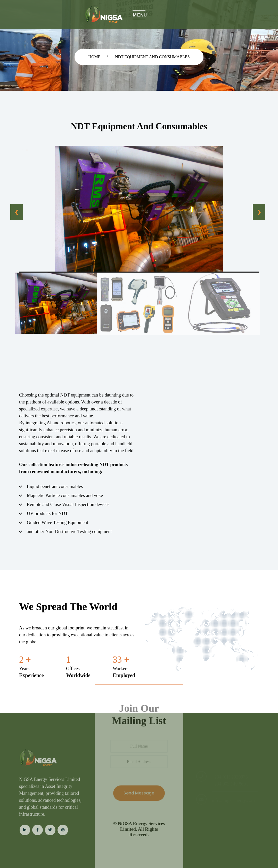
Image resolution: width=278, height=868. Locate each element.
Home (94, 57)
